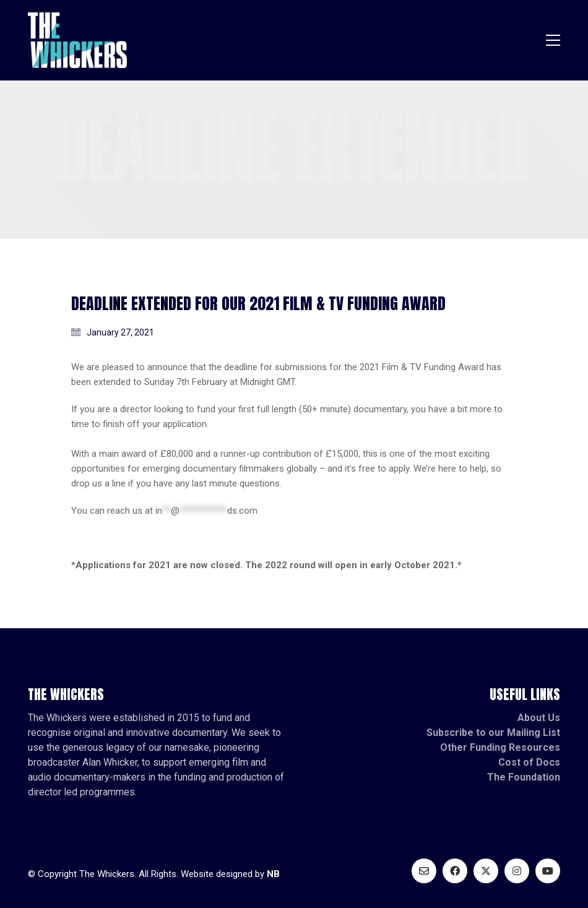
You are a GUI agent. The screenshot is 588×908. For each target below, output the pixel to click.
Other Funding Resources (500, 747)
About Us (539, 718)
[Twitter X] (486, 871)
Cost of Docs (529, 762)
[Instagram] (517, 871)
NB (273, 874)
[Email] (424, 871)
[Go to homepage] (77, 40)
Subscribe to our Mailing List (493, 733)
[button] (553, 40)
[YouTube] (548, 871)
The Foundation (524, 777)
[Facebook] (455, 871)
